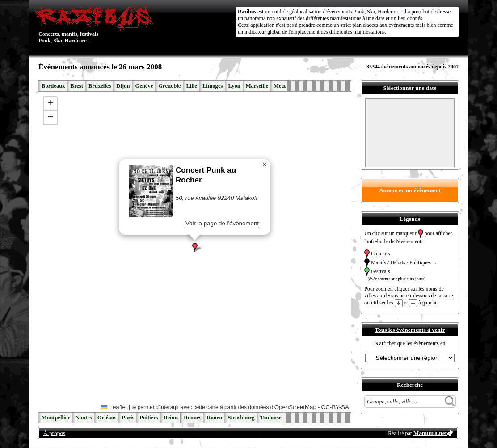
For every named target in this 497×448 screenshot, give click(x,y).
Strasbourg (241, 418)
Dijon (123, 86)
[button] (195, 247)
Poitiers (149, 418)
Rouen (214, 418)
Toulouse (271, 418)
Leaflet (114, 407)
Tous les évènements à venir (410, 330)
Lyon (234, 86)
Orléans (107, 418)
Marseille (257, 86)
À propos (54, 433)
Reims (171, 418)
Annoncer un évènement (410, 190)
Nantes (84, 418)
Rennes (192, 418)
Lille (192, 86)
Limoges (213, 86)
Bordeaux (53, 86)
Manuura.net (430, 433)
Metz (280, 86)
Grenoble (169, 86)
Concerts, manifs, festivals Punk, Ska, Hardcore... (96, 24)
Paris (128, 418)
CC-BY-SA (335, 407)
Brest (76, 86)
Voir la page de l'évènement (222, 223)
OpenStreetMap (295, 407)
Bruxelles (100, 86)
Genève (144, 86)
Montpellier (56, 418)
